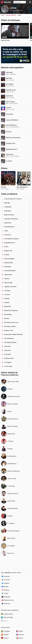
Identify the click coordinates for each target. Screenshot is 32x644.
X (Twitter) (7, 580)
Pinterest (6, 590)
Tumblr (6, 593)
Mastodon (7, 604)
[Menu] (30, 2)
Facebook (7, 576)
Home (3, 15)
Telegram (7, 583)
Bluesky (6, 587)
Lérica (13, 8)
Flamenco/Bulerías (16, 10)
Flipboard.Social (9, 600)
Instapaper (7, 597)
